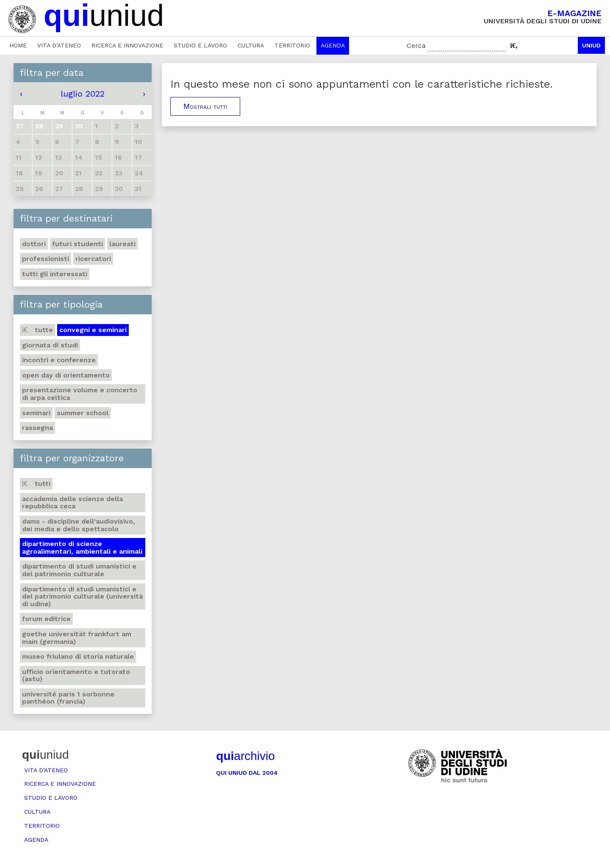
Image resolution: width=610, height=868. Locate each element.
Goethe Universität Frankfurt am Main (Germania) (77, 638)
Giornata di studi (50, 345)
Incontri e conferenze (59, 360)
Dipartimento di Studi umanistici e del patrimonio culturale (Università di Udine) (82, 596)
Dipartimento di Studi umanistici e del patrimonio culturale (79, 570)
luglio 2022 (83, 94)
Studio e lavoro (200, 45)
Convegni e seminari (93, 330)
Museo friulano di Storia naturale (78, 656)
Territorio (292, 45)
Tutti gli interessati (55, 274)
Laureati (122, 244)
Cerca (416, 46)
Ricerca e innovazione (127, 45)
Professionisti (46, 259)
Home (18, 45)
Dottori (34, 244)
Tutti (36, 484)
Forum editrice (46, 619)
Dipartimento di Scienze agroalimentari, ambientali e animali (82, 548)
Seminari (36, 413)
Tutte (37, 330)
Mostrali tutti (205, 106)
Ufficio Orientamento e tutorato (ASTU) (76, 675)
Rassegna (37, 428)
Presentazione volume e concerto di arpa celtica (80, 394)
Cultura (251, 45)
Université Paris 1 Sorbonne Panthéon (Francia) (68, 698)
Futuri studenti (78, 244)
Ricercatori (93, 259)
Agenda (333, 45)
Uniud (591, 45)
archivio (245, 756)
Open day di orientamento (66, 375)
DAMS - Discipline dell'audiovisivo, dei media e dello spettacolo (79, 525)
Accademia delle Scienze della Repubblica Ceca (72, 503)
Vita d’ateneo (59, 45)
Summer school (83, 413)
